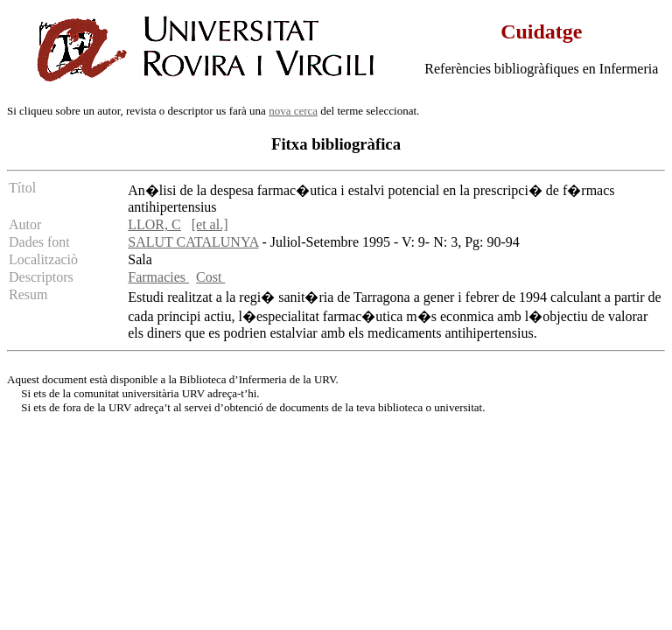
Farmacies (158, 277)
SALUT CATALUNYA (193, 242)
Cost (210, 277)
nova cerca (293, 111)
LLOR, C (154, 224)
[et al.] (210, 224)
